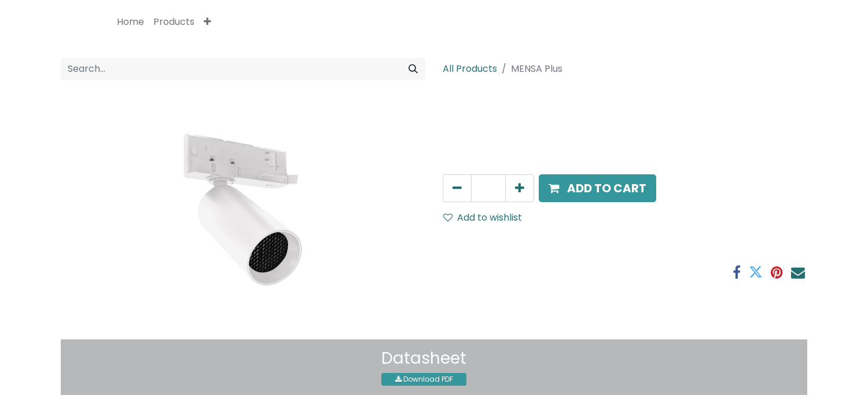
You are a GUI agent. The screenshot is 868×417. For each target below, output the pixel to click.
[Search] (413, 69)
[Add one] (520, 188)
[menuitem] (130, 22)
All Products (470, 69)
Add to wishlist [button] (483, 217)
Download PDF (424, 379)
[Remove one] (457, 188)
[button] (207, 22)
